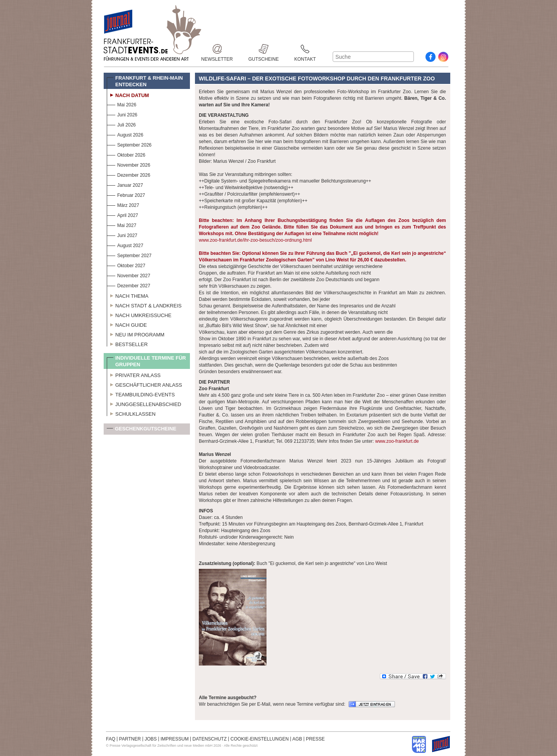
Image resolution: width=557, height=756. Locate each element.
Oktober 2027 (126, 265)
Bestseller (127, 343)
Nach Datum (128, 94)
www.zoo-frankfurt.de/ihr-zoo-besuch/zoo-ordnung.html (255, 240)
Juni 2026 (122, 114)
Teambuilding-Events (141, 394)
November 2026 (128, 164)
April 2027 (122, 214)
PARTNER (130, 739)
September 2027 (129, 255)
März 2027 (123, 204)
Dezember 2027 (128, 285)
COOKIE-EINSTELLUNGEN (260, 739)
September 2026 (129, 144)
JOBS (151, 739)
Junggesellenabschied (144, 403)
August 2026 (125, 134)
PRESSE (315, 739)
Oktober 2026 (126, 154)
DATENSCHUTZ (210, 739)
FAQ (111, 739)
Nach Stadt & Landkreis (144, 305)
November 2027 (128, 275)
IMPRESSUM (175, 739)
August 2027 (125, 245)
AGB (297, 739)
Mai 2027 (121, 224)
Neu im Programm (136, 334)
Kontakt (305, 49)
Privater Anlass (134, 374)
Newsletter (217, 49)
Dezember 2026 (128, 174)
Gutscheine (264, 49)
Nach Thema (128, 295)
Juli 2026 (121, 124)
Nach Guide (127, 324)
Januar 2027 (125, 184)
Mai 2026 (121, 104)
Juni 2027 (122, 235)
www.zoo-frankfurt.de (397, 441)
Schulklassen (131, 413)
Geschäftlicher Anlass (144, 384)
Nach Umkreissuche (139, 314)
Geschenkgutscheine (142, 430)
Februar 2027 (126, 194)
